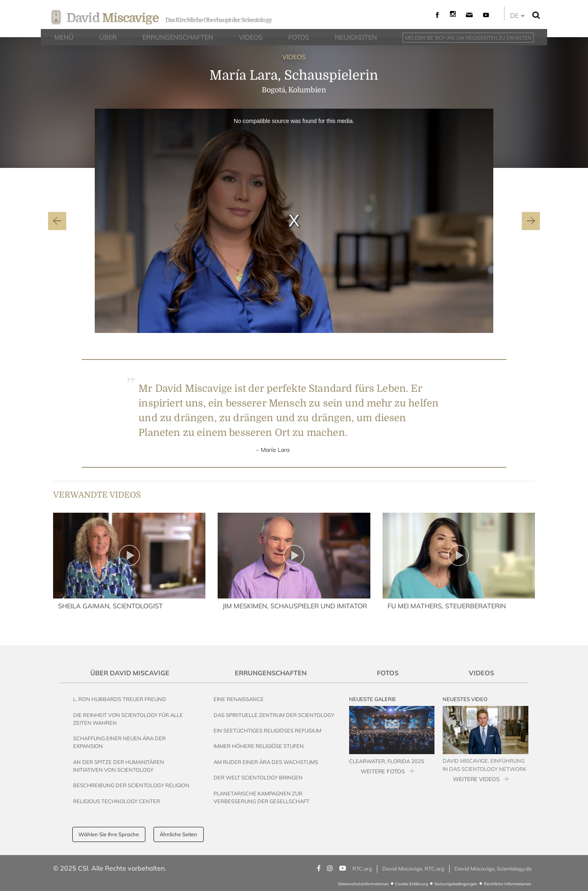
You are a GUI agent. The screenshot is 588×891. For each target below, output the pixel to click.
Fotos (388, 673)
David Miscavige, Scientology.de (493, 869)
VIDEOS (294, 57)
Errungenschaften (271, 673)
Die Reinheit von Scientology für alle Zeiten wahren (128, 719)
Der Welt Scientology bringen (258, 777)
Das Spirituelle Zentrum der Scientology (274, 715)
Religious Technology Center (117, 801)
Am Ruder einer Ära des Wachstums (266, 762)
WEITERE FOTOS (383, 771)
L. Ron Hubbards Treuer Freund (120, 699)
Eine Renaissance (239, 699)
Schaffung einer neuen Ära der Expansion (119, 742)
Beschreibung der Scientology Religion (131, 785)
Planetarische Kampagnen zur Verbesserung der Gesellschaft (262, 797)
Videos (481, 673)
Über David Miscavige (130, 673)
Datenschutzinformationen (363, 884)
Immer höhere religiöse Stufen (259, 746)
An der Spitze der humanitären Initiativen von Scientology (119, 766)
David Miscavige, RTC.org (413, 869)
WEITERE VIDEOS (476, 779)
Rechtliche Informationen (508, 884)
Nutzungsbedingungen (456, 884)
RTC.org (362, 869)
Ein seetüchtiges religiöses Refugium (267, 730)
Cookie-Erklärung (412, 884)
